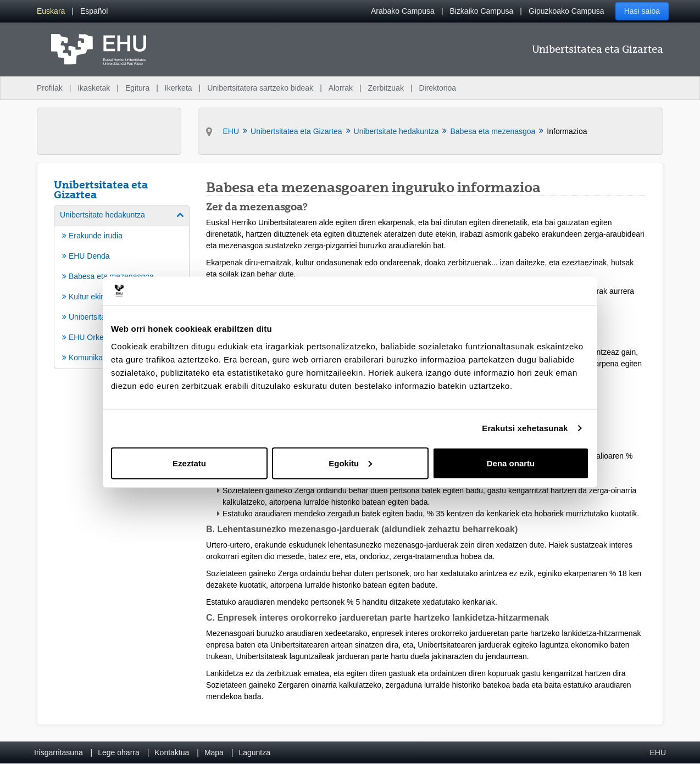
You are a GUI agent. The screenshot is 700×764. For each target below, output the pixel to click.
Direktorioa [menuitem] (437, 88)
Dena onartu (511, 463)
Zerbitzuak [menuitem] (386, 88)
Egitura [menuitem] (137, 88)
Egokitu (350, 463)
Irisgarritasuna (59, 752)
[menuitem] (51, 11)
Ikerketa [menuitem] (179, 88)
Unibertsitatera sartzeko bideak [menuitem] (260, 88)
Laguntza (254, 752)
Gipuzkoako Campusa (566, 11)
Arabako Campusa (403, 11)
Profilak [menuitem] (50, 88)
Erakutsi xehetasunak (525, 428)
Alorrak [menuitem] (341, 88)
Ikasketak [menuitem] (94, 88)
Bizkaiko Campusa (481, 11)
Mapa (214, 752)
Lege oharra (119, 752)
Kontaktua (172, 752)
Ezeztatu (189, 463)
